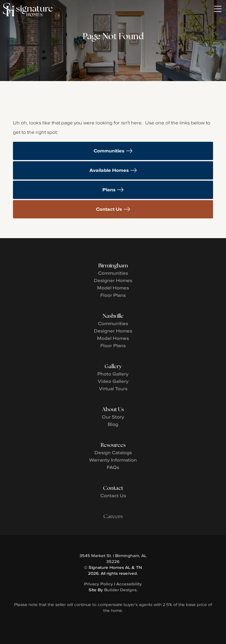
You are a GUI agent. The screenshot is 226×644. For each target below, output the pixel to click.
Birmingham (113, 265)
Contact (113, 488)
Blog (113, 424)
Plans (109, 190)
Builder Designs (120, 590)
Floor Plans (113, 295)
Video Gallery (113, 381)
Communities (109, 151)
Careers (113, 516)
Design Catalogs (113, 452)
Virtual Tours (113, 388)
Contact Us (109, 209)
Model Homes (113, 288)
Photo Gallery (113, 374)
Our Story (113, 417)
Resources (113, 445)
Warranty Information (113, 460)
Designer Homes (113, 280)
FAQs (113, 467)
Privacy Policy (99, 584)
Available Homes (109, 170)
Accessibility (129, 584)
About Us (113, 409)
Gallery (113, 366)
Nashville (113, 316)
